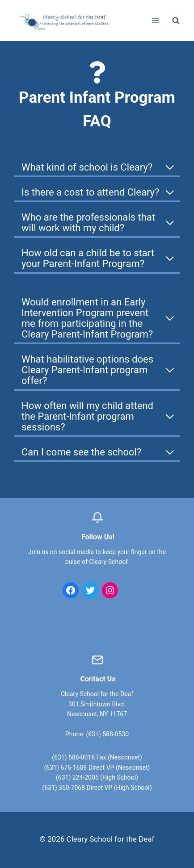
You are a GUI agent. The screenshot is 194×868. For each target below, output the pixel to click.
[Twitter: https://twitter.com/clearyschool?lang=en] (90, 590)
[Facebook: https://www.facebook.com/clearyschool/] (71, 590)
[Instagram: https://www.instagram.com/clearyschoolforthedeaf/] (110, 590)
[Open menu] (155, 20)
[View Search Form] (176, 21)
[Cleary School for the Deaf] (64, 26)
